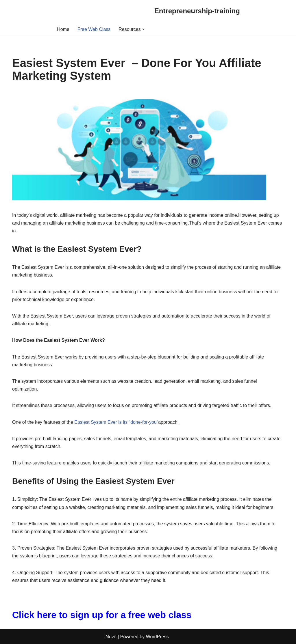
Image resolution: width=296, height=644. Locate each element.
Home (63, 29)
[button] (143, 29)
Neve (111, 637)
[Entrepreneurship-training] (197, 11)
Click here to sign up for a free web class (102, 615)
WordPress (157, 637)
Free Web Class (94, 29)
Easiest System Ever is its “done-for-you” (116, 422)
